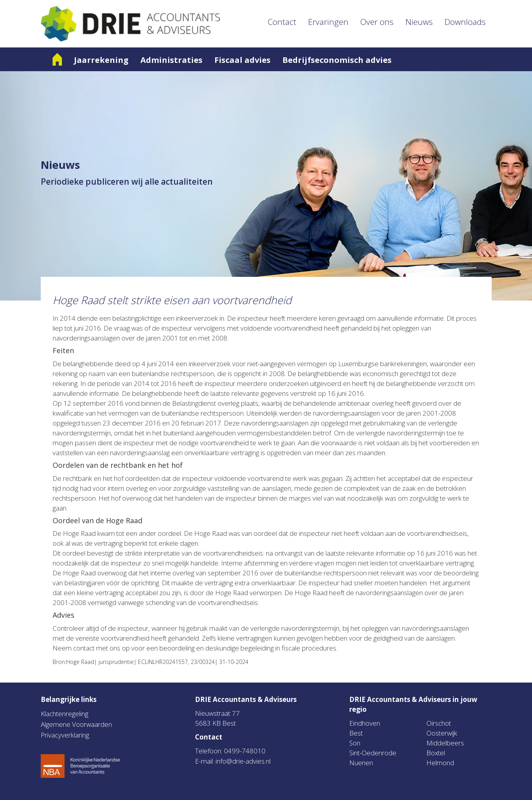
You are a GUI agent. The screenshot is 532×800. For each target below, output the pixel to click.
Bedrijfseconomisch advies (337, 60)
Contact (282, 22)
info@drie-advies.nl (243, 761)
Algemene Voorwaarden (76, 724)
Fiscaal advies (242, 60)
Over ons (377, 22)
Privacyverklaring (65, 735)
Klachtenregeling (64, 714)
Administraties (171, 60)
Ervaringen (328, 22)
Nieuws (419, 22)
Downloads (465, 22)
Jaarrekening (101, 60)
